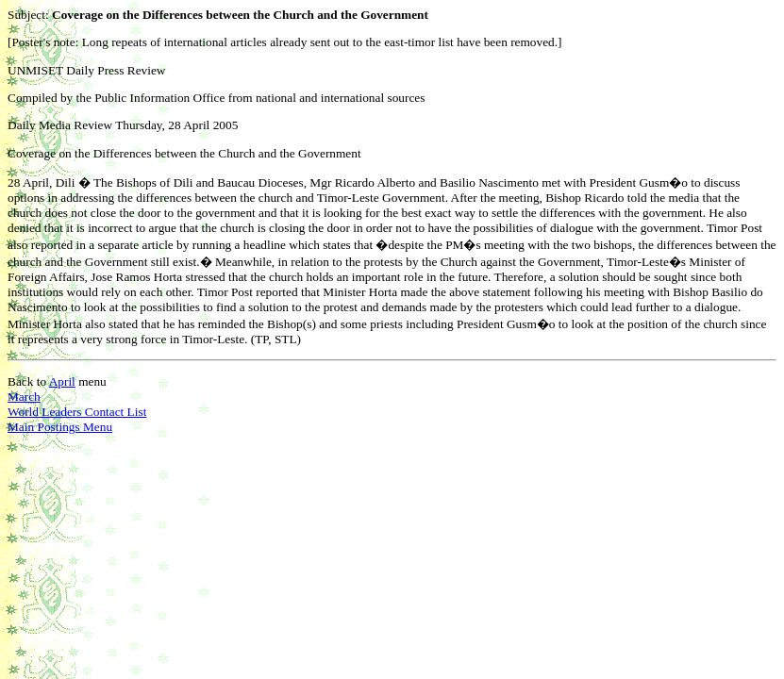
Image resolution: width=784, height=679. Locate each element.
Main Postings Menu (60, 427)
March (24, 397)
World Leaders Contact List (77, 412)
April (62, 381)
